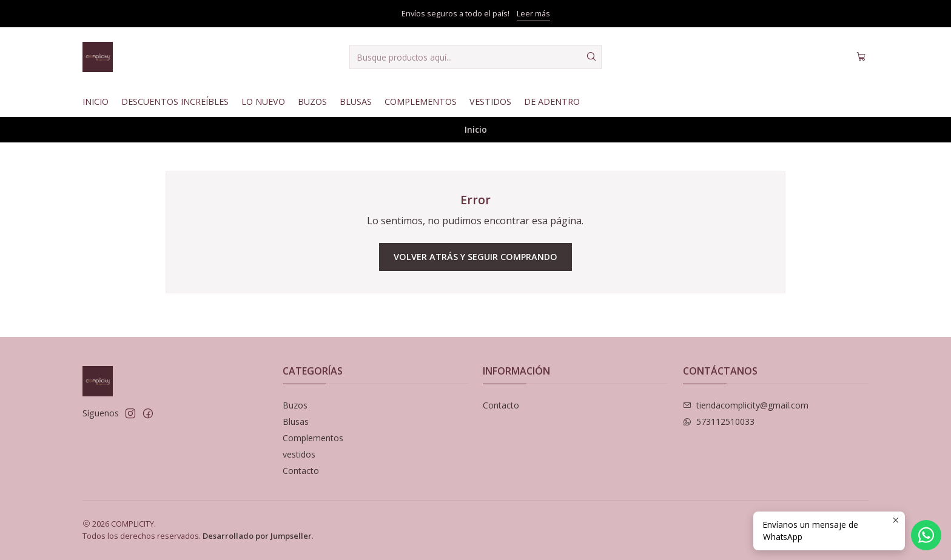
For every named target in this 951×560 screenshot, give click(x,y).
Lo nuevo (263, 102)
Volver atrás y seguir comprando (475, 257)
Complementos (421, 102)
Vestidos (490, 102)
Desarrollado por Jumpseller (257, 536)
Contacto (301, 471)
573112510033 (719, 422)
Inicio (96, 102)
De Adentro (552, 102)
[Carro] (861, 57)
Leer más (533, 13)
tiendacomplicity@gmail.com (746, 405)
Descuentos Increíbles (175, 102)
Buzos (312, 102)
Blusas (356, 102)
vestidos (299, 454)
